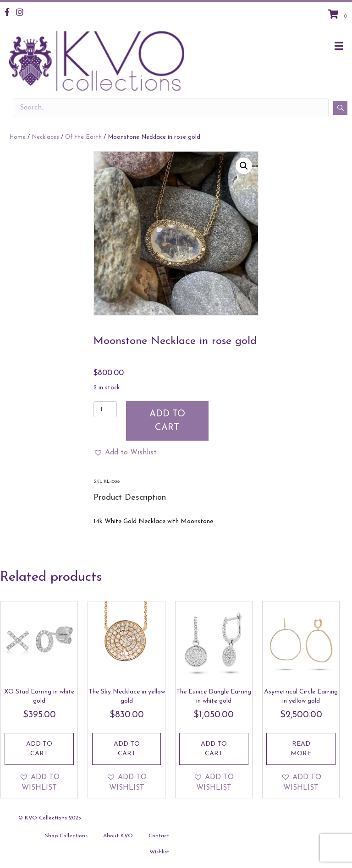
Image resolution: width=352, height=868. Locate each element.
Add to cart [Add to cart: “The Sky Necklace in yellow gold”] (127, 749)
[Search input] (171, 108)
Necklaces (45, 137)
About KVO (118, 836)
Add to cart (167, 421)
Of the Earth (83, 137)
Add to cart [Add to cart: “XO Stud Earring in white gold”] (39, 749)
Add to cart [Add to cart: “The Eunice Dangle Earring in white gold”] (214, 749)
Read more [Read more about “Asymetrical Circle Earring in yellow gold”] (301, 749)
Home (17, 137)
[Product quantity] (105, 409)
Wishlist (159, 852)
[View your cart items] (339, 15)
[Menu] (339, 46)
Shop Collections (66, 836)
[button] (244, 166)
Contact (159, 836)
